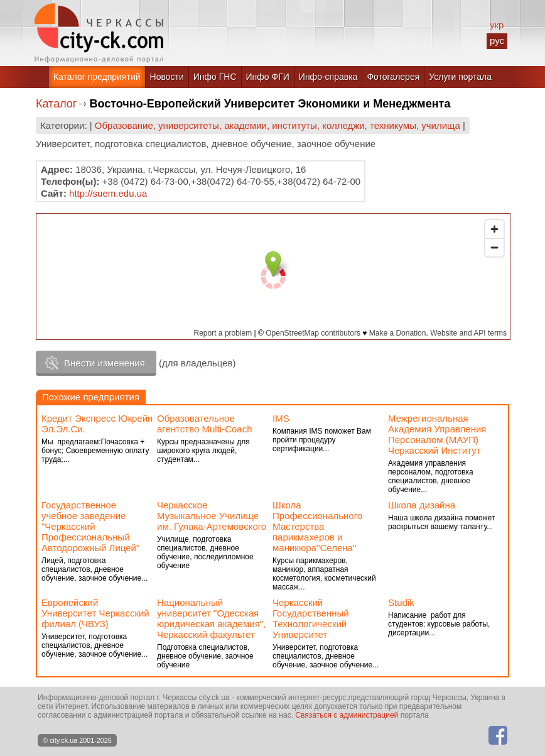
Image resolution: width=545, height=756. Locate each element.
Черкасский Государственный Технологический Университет (311, 618)
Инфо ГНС (215, 77)
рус (497, 41)
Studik (401, 602)
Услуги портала (460, 77)
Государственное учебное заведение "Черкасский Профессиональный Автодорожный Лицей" (90, 526)
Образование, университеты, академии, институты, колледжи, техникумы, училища (278, 125)
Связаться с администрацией (347, 715)
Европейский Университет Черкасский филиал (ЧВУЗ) (95, 613)
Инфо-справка (328, 77)
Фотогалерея (393, 77)
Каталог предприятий (97, 77)
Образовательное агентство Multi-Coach (205, 424)
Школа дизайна (422, 505)
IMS (281, 418)
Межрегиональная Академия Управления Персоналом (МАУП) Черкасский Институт (437, 434)
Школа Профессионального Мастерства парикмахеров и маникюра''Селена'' (317, 526)
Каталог (56, 104)
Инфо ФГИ (268, 77)
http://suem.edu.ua (108, 193)
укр (497, 25)
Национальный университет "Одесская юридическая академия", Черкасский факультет (211, 618)
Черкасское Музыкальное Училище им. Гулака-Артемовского (212, 516)
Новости (167, 77)
